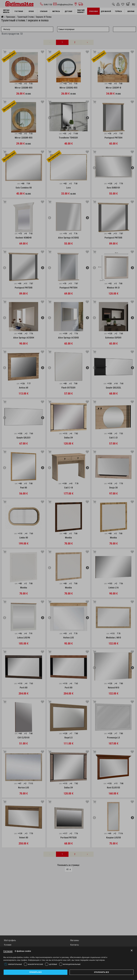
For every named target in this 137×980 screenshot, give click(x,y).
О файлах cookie (24, 951)
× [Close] (132, 950)
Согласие (8, 951)
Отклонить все (101, 972)
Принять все (36, 972)
